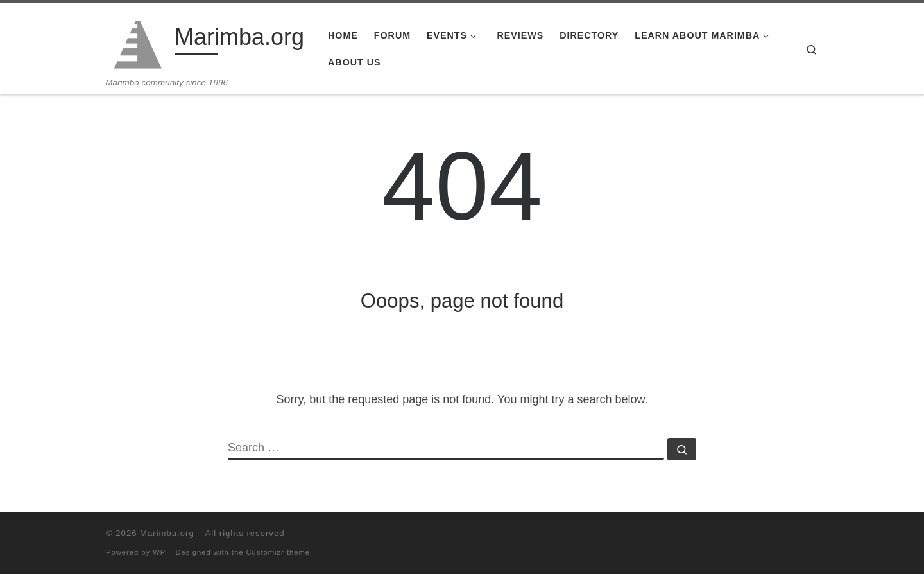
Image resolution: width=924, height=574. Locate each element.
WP (159, 552)
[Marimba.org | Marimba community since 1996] (138, 40)
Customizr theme (278, 552)
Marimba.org (167, 533)
